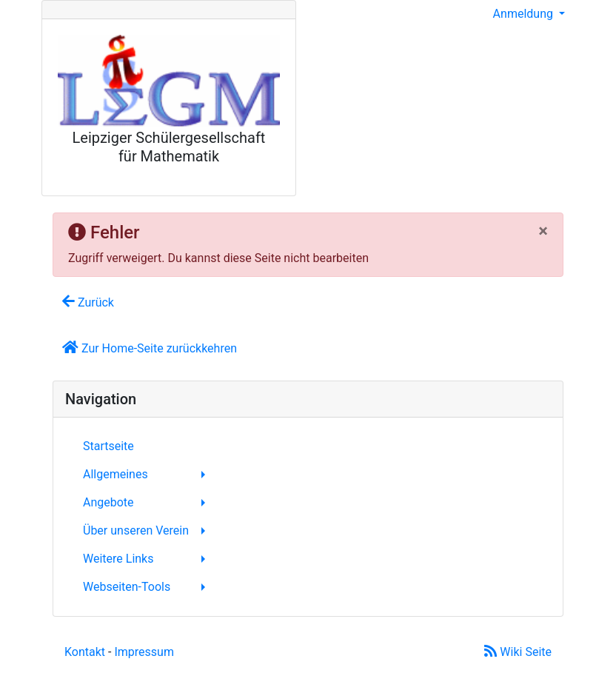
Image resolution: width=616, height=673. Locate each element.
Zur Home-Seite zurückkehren (150, 348)
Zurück (88, 302)
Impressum (144, 652)
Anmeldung (525, 14)
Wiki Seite (518, 652)
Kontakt (85, 652)
